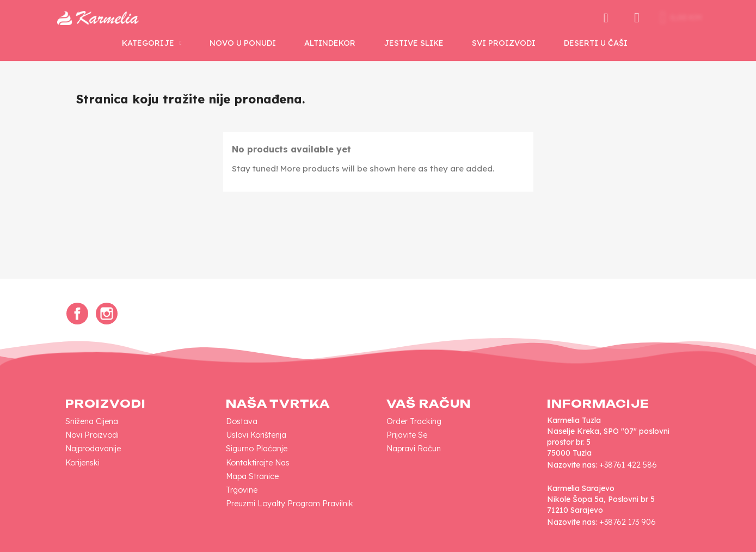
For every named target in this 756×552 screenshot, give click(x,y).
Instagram (107, 314)
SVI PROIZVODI (504, 43)
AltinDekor (330, 43)
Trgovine (242, 490)
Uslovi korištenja (256, 435)
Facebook (77, 314)
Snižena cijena (92, 421)
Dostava (242, 421)
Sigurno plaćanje (257, 449)
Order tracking (414, 421)
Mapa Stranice (252, 476)
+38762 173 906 (628, 522)
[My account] (630, 18)
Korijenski (82, 463)
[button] (599, 18)
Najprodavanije (93, 449)
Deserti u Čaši (596, 43)
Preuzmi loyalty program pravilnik (290, 504)
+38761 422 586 (628, 465)
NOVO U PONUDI (243, 43)
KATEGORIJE (152, 43)
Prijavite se (407, 435)
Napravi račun (414, 449)
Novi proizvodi (92, 435)
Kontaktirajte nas (258, 463)
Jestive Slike (414, 43)
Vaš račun (429, 404)
